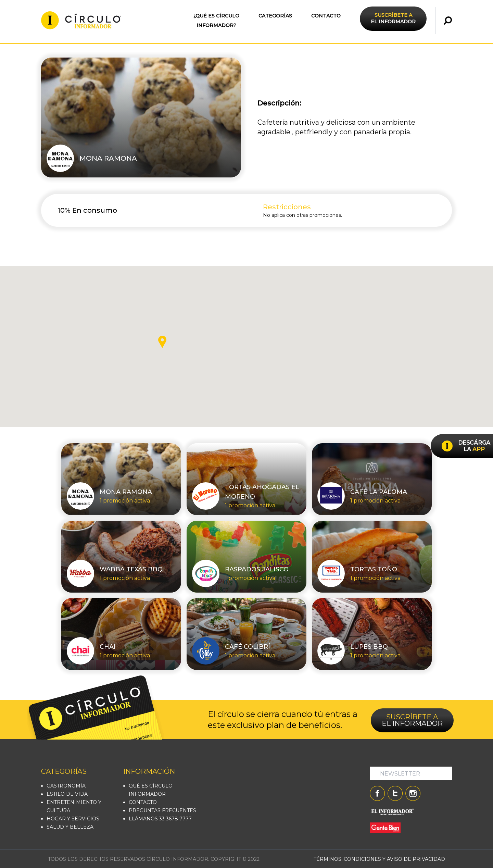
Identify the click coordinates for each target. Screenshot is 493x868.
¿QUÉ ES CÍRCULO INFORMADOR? (216, 21)
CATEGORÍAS (275, 16)
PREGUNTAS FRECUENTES (162, 810)
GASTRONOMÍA (66, 786)
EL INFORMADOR (393, 18)
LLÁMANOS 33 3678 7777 (160, 819)
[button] (162, 342)
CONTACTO (326, 16)
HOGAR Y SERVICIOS (73, 819)
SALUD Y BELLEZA (70, 827)
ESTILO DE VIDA (67, 794)
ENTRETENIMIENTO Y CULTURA (74, 806)
